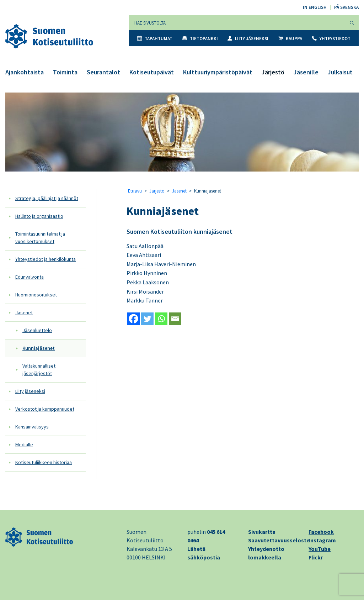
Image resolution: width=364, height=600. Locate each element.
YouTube (320, 549)
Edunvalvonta (30, 277)
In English (315, 7)
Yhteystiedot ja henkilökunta (45, 259)
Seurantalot (103, 72)
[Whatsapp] (161, 319)
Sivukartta (262, 532)
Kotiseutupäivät (152, 72)
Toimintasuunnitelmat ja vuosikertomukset (40, 238)
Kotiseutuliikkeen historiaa (44, 462)
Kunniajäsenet (39, 348)
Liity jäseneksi (248, 39)
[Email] (175, 319)
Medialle (24, 444)
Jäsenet (24, 312)
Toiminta (65, 72)
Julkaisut (340, 72)
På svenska (346, 7)
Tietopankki (200, 39)
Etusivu (135, 191)
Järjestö (273, 72)
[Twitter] (147, 319)
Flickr (316, 557)
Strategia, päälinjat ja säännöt (47, 198)
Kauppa (290, 39)
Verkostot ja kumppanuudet (45, 409)
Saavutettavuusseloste (279, 540)
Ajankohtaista (25, 72)
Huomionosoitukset (36, 295)
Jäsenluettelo (37, 330)
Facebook (321, 532)
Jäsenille (306, 72)
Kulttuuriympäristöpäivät (218, 72)
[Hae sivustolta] (237, 23)
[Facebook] (133, 319)
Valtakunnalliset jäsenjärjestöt (39, 370)
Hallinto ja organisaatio (39, 216)
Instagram (322, 540)
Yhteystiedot (331, 39)
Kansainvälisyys (32, 427)
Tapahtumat (155, 39)
